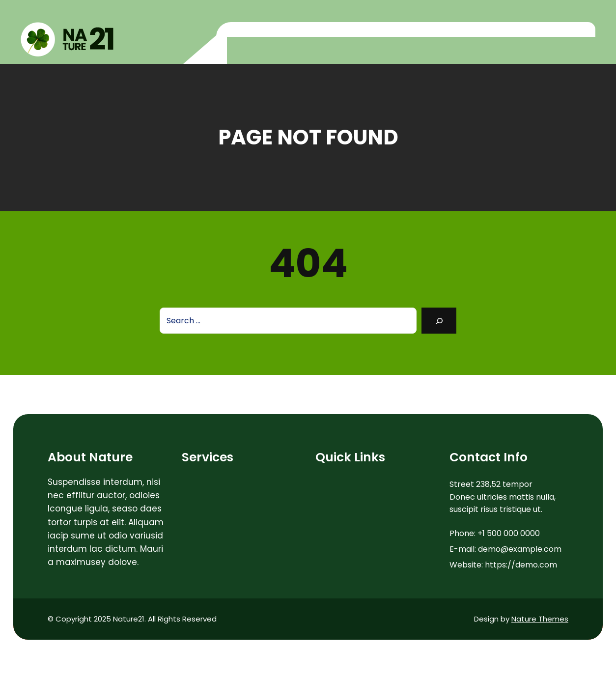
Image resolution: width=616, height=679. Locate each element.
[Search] (439, 321)
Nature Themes (540, 619)
